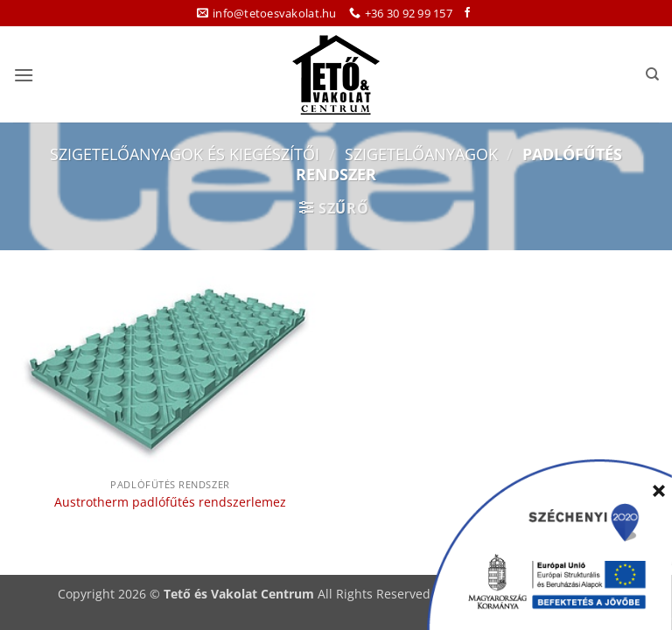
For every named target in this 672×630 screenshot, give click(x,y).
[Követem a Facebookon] (467, 13)
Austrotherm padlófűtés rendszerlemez (170, 502)
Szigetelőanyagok (421, 154)
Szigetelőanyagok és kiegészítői (185, 154)
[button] (24, 75)
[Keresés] (652, 74)
